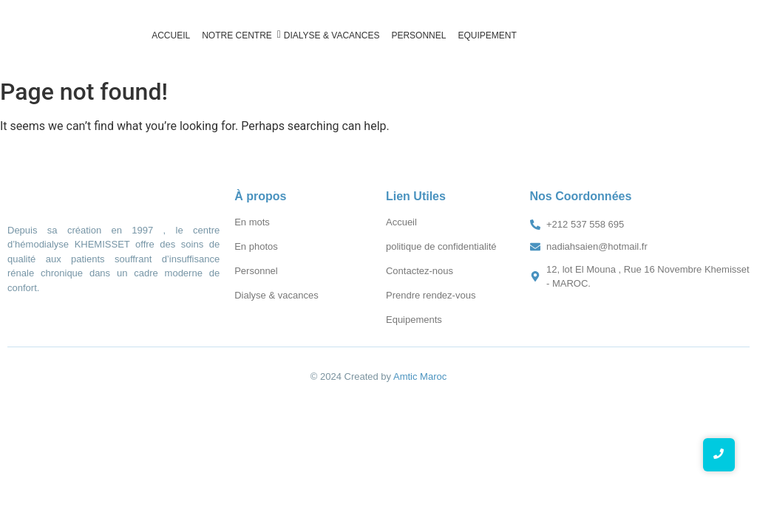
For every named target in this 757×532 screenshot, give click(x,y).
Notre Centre (238, 35)
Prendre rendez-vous (431, 295)
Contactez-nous (420, 271)
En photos (256, 246)
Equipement (487, 35)
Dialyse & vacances (332, 35)
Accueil (171, 35)
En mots (252, 222)
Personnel (418, 35)
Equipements (414, 320)
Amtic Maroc (420, 376)
